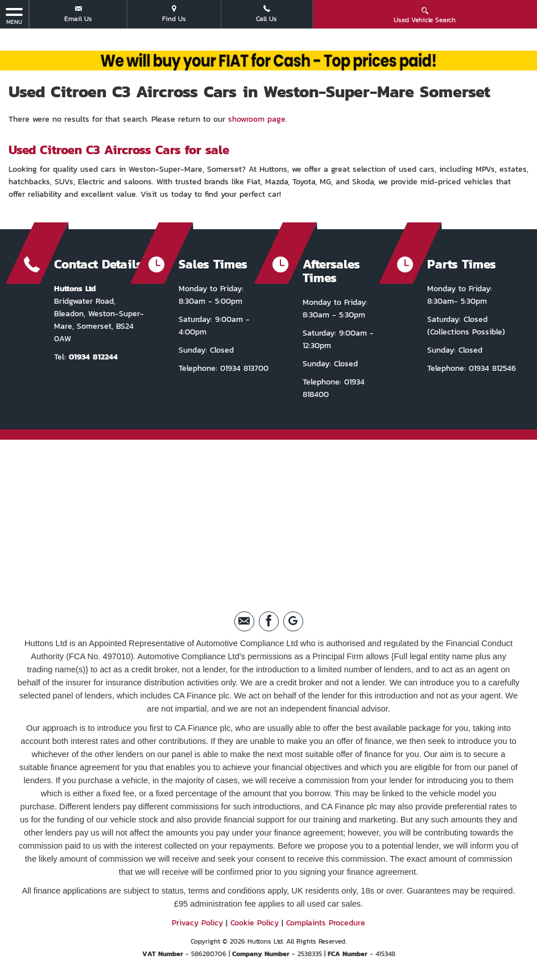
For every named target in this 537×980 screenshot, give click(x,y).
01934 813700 (243, 368)
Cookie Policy (255, 923)
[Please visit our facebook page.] (269, 621)
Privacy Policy (197, 923)
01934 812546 (491, 368)
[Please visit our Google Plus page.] (293, 621)
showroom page (257, 119)
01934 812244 (93, 357)
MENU (14, 16)
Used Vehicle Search (425, 15)
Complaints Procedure (326, 923)
